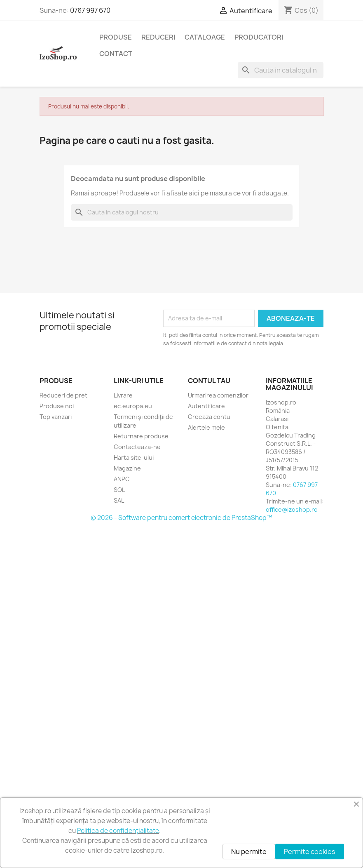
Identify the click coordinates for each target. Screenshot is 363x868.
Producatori (259, 37)
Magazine (127, 468)
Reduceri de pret (63, 395)
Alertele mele (206, 427)
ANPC (122, 479)
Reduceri (158, 37)
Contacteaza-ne (137, 447)
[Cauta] (281, 70)
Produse (116, 37)
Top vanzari (56, 417)
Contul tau (209, 381)
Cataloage (205, 37)
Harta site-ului (134, 458)
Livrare (123, 395)
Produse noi (57, 406)
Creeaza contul (210, 417)
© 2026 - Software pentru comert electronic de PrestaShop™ (181, 518)
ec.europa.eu (133, 406)
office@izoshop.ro (292, 509)
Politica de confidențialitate (118, 831)
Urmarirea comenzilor (218, 395)
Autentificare (206, 406)
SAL (119, 500)
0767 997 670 (90, 10)
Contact (116, 54)
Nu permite (249, 852)
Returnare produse (141, 436)
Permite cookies (310, 852)
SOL (119, 490)
